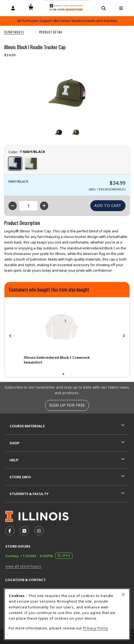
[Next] (124, 336)
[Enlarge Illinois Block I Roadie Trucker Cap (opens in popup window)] (67, 93)
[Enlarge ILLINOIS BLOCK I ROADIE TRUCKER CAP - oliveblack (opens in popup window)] (75, 132)
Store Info (20, 477)
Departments (14, 32)
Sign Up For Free (67, 405)
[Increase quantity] (44, 206)
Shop (15, 443)
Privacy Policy (96, 628)
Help (14, 460)
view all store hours (23, 566)
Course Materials (27, 426)
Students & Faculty (29, 494)
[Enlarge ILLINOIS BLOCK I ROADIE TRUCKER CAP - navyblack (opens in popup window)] (59, 132)
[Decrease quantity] (13, 206)
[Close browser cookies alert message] (123, 594)
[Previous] (10, 336)
